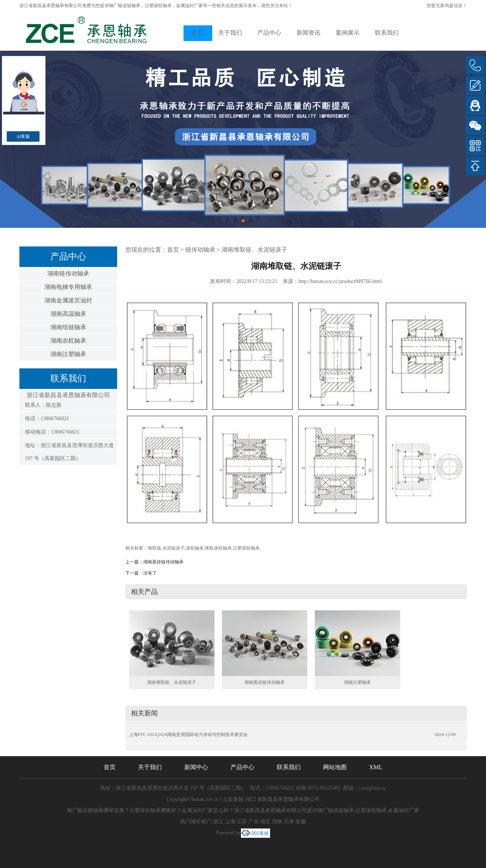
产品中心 (269, 33)
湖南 (277, 822)
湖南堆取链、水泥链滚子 (254, 250)
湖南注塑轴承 (68, 354)
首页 (197, 33)
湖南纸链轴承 (68, 327)
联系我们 (387, 33)
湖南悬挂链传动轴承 (163, 562)
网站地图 (335, 767)
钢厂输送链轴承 (125, 6)
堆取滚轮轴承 (218, 548)
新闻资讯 (308, 33)
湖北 (265, 822)
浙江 (218, 822)
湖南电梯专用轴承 (68, 287)
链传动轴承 (200, 250)
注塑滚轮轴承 (246, 548)
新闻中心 (196, 767)
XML (376, 767)
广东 (254, 822)
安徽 (301, 822)
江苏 (242, 822)
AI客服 (23, 136)
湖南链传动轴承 (68, 273)
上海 (230, 822)
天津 (289, 822)
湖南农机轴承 (68, 341)
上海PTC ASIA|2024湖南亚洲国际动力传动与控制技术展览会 (189, 735)
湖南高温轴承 (68, 314)
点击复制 (233, 799)
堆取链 (154, 548)
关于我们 (230, 33)
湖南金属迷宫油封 (68, 300)
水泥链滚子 (173, 548)
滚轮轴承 (195, 548)
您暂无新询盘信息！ (447, 6)
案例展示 (348, 33)
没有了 (150, 573)
